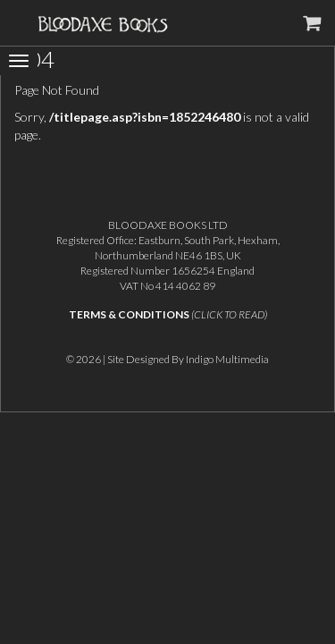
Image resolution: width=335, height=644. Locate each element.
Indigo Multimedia (227, 359)
